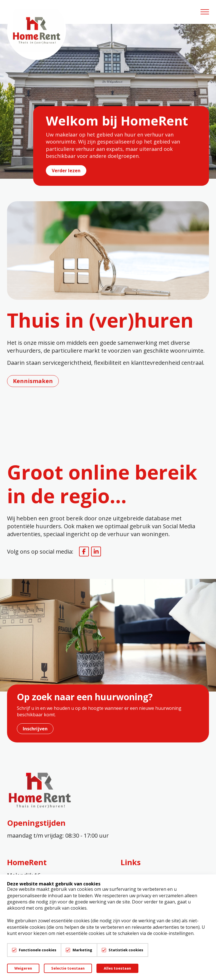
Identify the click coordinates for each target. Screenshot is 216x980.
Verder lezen (66, 171)
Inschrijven (35, 729)
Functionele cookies (38, 950)
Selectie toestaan (68, 968)
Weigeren (23, 968)
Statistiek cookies (126, 950)
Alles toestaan (117, 968)
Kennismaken (33, 381)
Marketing (82, 950)
